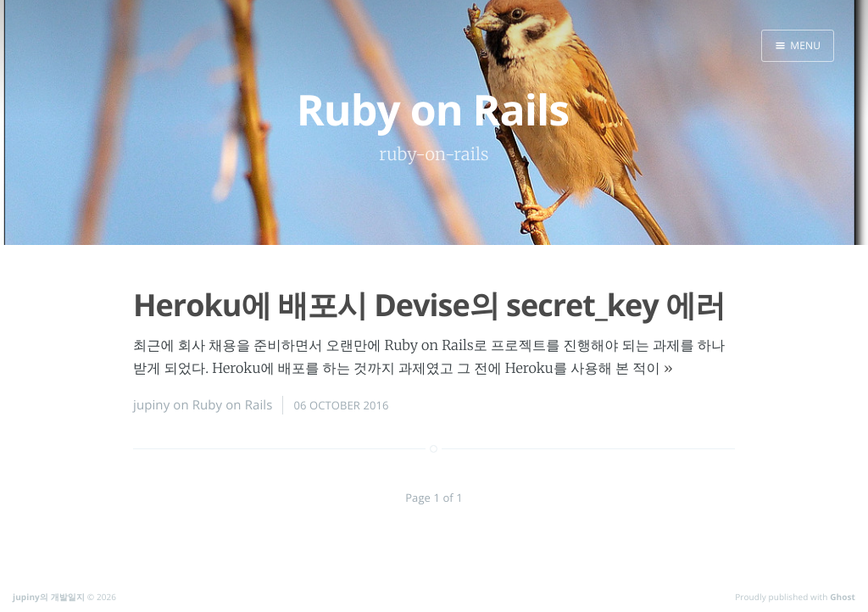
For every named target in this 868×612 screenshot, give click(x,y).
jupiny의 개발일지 (49, 597)
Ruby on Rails (233, 405)
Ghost (843, 597)
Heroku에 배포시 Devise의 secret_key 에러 (429, 305)
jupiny (151, 405)
